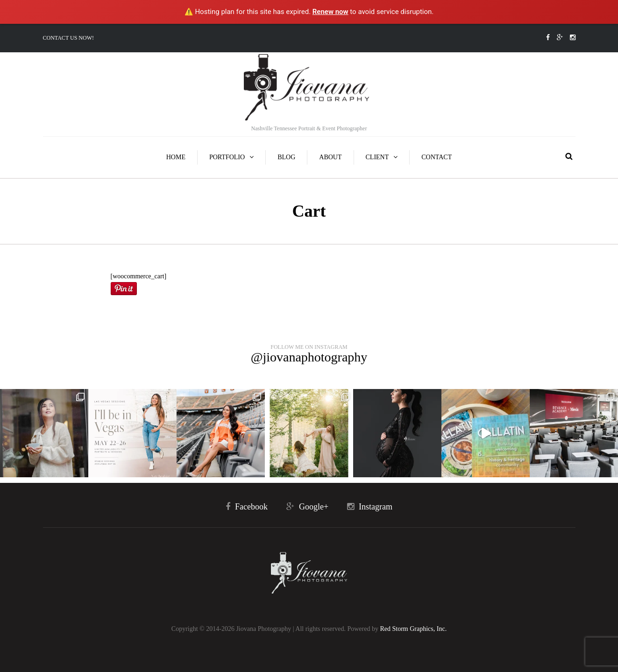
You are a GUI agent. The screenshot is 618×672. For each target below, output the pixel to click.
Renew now (330, 12)
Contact (437, 157)
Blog (286, 157)
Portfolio (227, 157)
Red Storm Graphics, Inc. (413, 629)
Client (377, 157)
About (330, 157)
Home (176, 157)
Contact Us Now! (68, 38)
